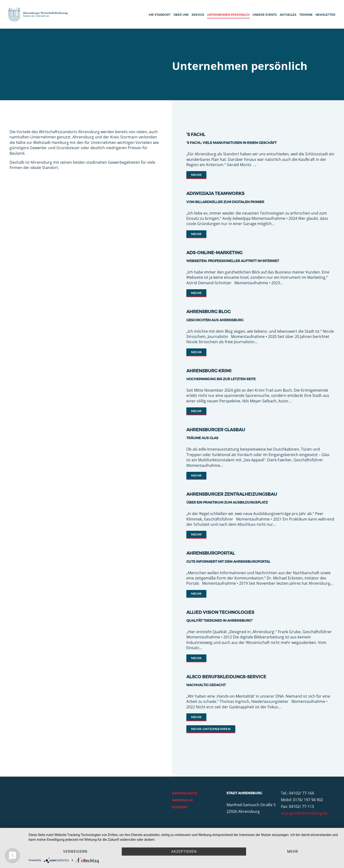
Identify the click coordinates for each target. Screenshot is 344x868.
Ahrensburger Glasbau (216, 430)
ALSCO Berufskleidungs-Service (226, 677)
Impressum (182, 800)
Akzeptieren (184, 852)
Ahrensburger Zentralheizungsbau (232, 494)
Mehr (196, 175)
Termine (306, 15)
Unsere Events (265, 15)
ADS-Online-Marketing (214, 253)
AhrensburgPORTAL (211, 553)
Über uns (181, 15)
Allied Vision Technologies (220, 612)
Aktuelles (288, 15)
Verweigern (75, 852)
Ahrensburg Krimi (209, 371)
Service (198, 15)
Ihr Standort (160, 15)
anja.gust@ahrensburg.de (304, 813)
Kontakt (180, 807)
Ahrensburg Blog (208, 312)
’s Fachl (196, 135)
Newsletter (325, 15)
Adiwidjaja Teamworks (215, 194)
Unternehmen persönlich (228, 15)
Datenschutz (185, 793)
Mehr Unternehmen (211, 729)
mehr (293, 852)
